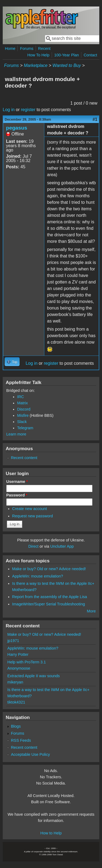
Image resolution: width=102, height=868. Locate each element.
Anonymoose (19, 668)
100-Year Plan (67, 55)
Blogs (16, 726)
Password (17, 495)
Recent (44, 49)
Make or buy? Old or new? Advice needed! (49, 569)
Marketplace (35, 65)
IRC (21, 397)
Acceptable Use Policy (30, 754)
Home (10, 49)
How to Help (51, 833)
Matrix (22, 403)
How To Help (38, 55)
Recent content (24, 458)
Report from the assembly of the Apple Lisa (50, 597)
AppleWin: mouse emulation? (38, 576)
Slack (22, 422)
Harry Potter (18, 654)
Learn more (16, 434)
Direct (33, 546)
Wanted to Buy (67, 65)
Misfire (23, 415)
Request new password (33, 516)
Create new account (30, 509)
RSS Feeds (21, 740)
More (91, 611)
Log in (9, 110)
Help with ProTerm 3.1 (27, 662)
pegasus (17, 128)
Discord (24, 409)
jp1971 (13, 641)
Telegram (25, 428)
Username (17, 482)
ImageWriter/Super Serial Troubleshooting (49, 604)
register (28, 110)
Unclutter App (62, 546)
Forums (27, 49)
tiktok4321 (16, 702)
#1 (95, 119)
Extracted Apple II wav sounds (34, 676)
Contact (90, 55)
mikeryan (15, 682)
